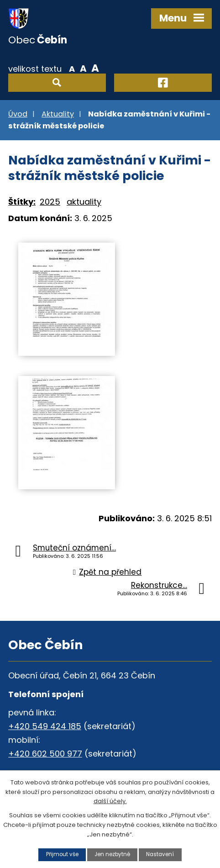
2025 (50, 202)
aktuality (84, 202)
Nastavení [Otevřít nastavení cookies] (160, 854)
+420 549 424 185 (45, 726)
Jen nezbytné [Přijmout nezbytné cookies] (112, 854)
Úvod (18, 114)
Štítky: (22, 202)
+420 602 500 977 (45, 754)
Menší (72, 68)
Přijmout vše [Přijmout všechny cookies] (62, 854)
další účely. (110, 801)
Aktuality (58, 114)
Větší (95, 68)
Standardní (83, 68)
